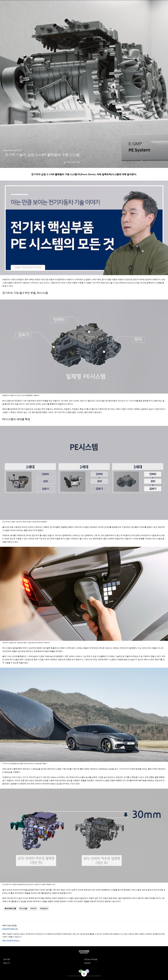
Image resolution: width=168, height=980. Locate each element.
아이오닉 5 (44, 909)
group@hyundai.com (10, 929)
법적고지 (7, 963)
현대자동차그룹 (73, 162)
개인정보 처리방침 (91, 959)
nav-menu (84, 974)
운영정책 (87, 963)
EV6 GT (33, 909)
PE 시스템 (23, 909)
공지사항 (7, 959)
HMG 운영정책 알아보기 (11, 940)
